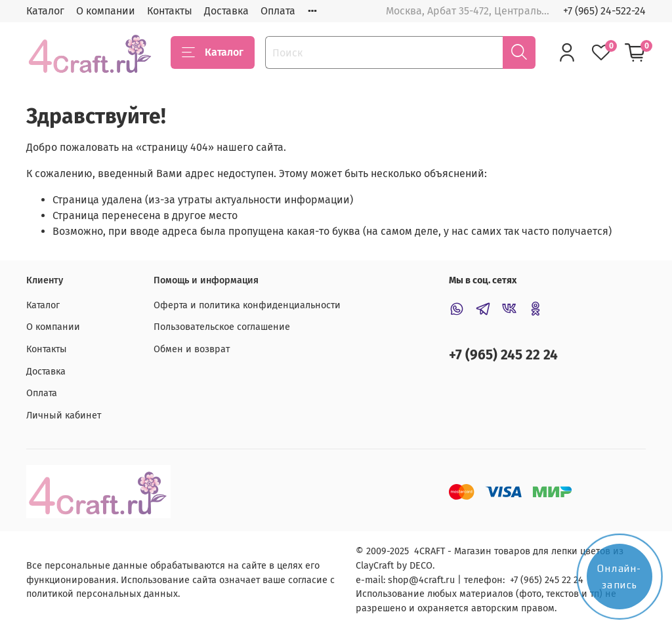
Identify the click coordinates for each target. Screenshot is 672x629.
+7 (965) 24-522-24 (604, 11)
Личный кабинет (64, 416)
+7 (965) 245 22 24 (503, 355)
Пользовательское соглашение (222, 327)
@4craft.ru (432, 580)
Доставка (226, 11)
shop (398, 580)
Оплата (278, 11)
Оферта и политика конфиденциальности (247, 305)
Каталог (45, 11)
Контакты (170, 11)
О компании (106, 11)
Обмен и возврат (192, 349)
